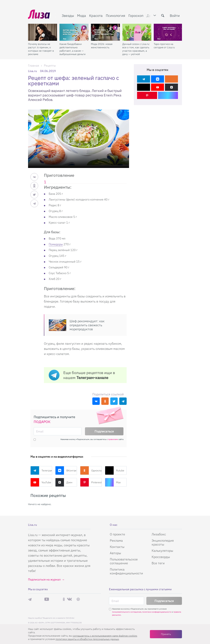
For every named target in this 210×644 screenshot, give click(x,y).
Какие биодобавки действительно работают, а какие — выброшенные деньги (72, 49)
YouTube (41, 482)
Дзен (64, 482)
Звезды (68, 15)
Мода (82, 15)
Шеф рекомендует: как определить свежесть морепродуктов (87, 325)
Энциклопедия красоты (163, 542)
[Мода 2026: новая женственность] (105, 32)
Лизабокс (159, 534)
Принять (166, 634)
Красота (96, 15)
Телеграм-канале (92, 378)
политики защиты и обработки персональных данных (87, 639)
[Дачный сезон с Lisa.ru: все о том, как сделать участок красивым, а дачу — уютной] (137, 32)
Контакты (117, 547)
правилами (113, 439)
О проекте (117, 534)
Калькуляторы (162, 551)
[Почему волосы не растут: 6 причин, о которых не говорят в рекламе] (43, 32)
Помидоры (56, 244)
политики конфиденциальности (157, 612)
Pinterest (91, 482)
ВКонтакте (66, 470)
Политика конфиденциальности (126, 571)
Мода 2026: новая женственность (102, 46)
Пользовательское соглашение (124, 561)
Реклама (116, 540)
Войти (175, 15)
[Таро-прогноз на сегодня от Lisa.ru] (168, 32)
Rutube (115, 470)
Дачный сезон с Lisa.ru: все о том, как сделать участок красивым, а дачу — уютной (136, 49)
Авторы (115, 553)
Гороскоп (136, 15)
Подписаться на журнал (44, 579)
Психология (115, 15)
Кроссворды (161, 557)
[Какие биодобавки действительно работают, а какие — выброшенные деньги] (74, 32)
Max (113, 482)
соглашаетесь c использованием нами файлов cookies (105, 636)
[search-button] (163, 16)
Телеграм (41, 470)
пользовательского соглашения (127, 612)
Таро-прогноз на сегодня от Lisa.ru (164, 46)
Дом (150, 15)
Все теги (158, 563)
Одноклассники (91, 470)
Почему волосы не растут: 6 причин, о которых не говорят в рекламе (41, 49)
